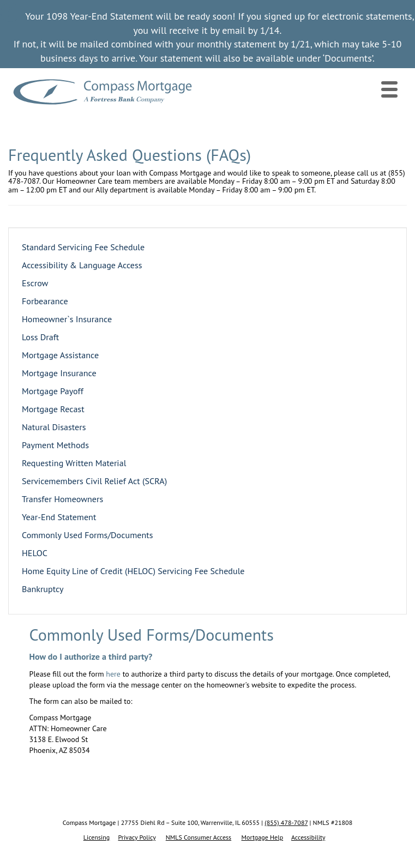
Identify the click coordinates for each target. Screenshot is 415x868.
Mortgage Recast (53, 409)
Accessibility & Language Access (82, 265)
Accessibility (308, 837)
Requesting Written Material (74, 463)
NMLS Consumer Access (199, 837)
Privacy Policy (137, 837)
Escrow (35, 283)
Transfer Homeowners (62, 499)
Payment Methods (55, 445)
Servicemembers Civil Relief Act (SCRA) (94, 481)
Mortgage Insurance (59, 373)
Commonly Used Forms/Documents (87, 535)
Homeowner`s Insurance (67, 319)
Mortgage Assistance (60, 355)
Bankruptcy (43, 589)
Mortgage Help (263, 837)
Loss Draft (40, 337)
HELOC (35, 553)
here (113, 674)
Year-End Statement (59, 517)
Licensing (97, 837)
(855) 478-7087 (286, 822)
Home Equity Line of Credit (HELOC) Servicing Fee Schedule (133, 571)
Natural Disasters (54, 427)
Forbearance (45, 301)
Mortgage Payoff (53, 391)
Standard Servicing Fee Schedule (83, 247)
